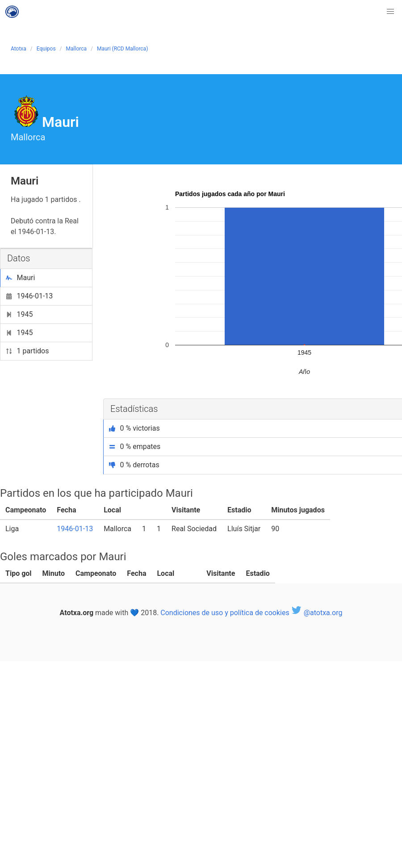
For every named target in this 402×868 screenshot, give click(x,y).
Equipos (46, 49)
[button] (390, 12)
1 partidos (27, 351)
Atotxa (19, 49)
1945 (19, 314)
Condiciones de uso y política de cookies (225, 613)
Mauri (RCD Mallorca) (122, 49)
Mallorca (76, 49)
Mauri (20, 278)
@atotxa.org (317, 613)
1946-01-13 (29, 296)
